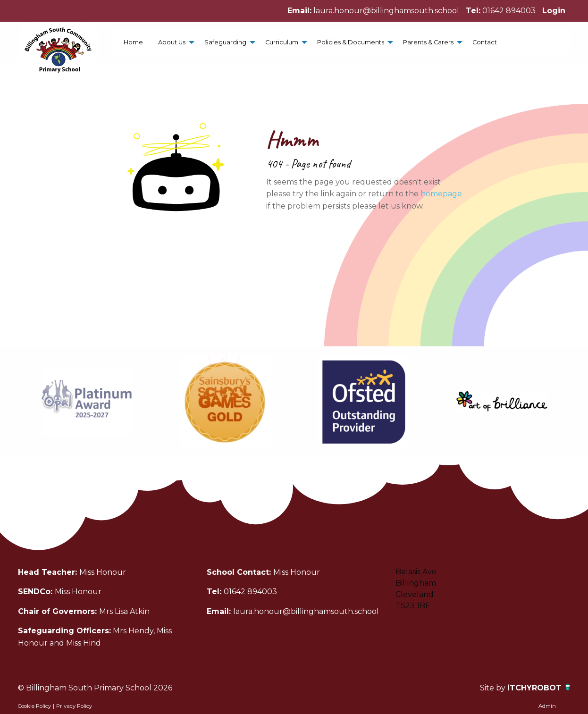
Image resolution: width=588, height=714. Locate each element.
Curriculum (282, 42)
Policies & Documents (351, 42)
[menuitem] (133, 42)
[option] (87, 401)
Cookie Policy (34, 706)
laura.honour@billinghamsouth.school (386, 11)
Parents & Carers (428, 42)
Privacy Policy (74, 706)
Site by (494, 688)
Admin (547, 706)
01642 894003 (509, 11)
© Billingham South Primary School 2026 (95, 688)
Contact (485, 42)
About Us (172, 42)
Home (133, 42)
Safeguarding (225, 42)
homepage (441, 194)
